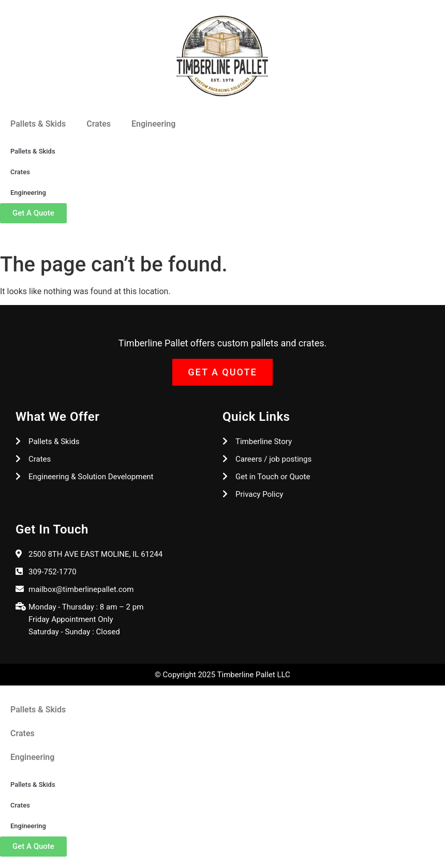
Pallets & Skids (38, 124)
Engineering (153, 124)
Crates (99, 124)
